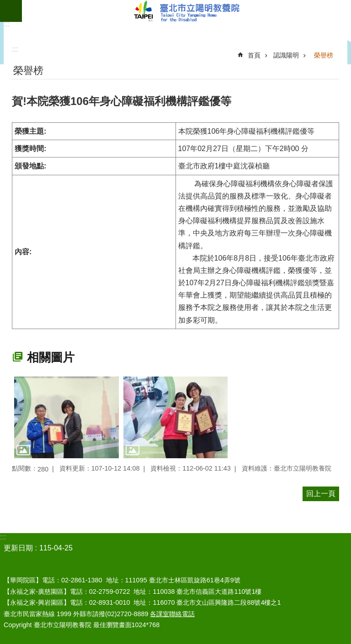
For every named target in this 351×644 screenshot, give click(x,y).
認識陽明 (286, 55)
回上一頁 (321, 494)
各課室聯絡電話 (172, 614)
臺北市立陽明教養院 (186, 11)
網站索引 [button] (11, 11)
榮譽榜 (324, 55)
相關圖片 (51, 357)
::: (7, 24)
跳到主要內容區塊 (5, 5)
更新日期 (18, 548)
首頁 (254, 55)
